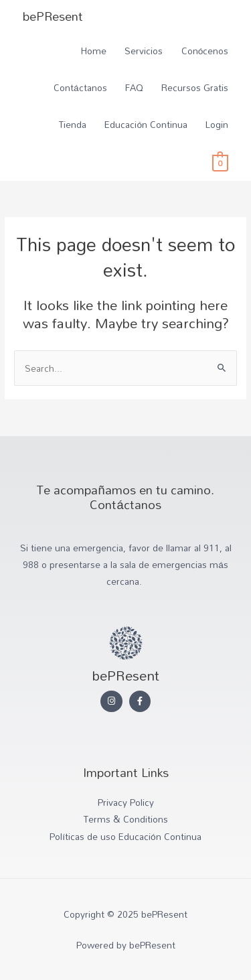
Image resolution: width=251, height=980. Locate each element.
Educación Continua (146, 124)
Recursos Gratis (195, 87)
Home (94, 51)
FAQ (134, 87)
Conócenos (205, 51)
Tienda (73, 124)
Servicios (144, 51)
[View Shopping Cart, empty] (221, 162)
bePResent (53, 16)
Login (217, 124)
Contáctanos (80, 87)
